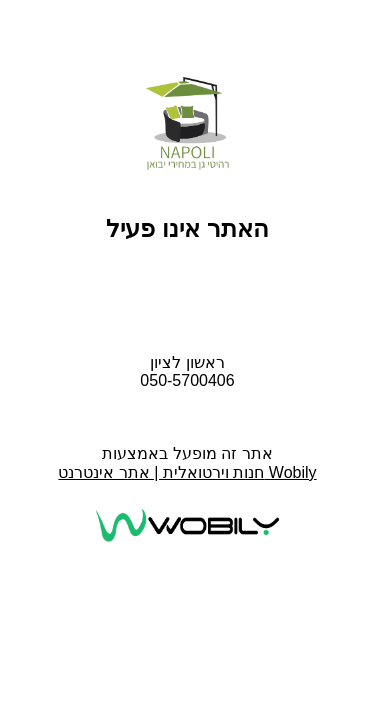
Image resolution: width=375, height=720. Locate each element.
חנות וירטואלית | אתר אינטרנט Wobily (187, 472)
